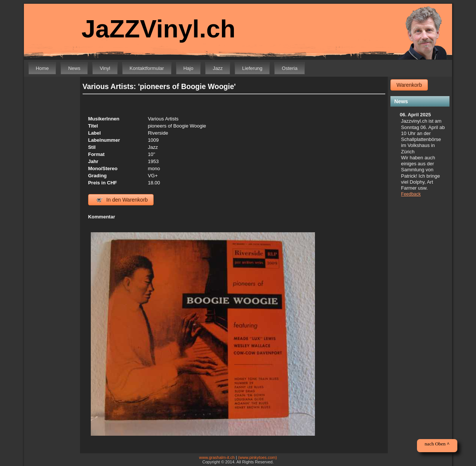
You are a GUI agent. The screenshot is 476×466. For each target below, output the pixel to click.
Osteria (290, 68)
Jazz (218, 68)
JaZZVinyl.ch (158, 29)
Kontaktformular (147, 68)
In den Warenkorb (122, 200)
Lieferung (252, 68)
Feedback (411, 194)
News (74, 68)
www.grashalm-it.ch (217, 457)
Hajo (188, 68)
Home (42, 68)
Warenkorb (409, 85)
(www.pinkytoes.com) (257, 457)
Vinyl (105, 68)
